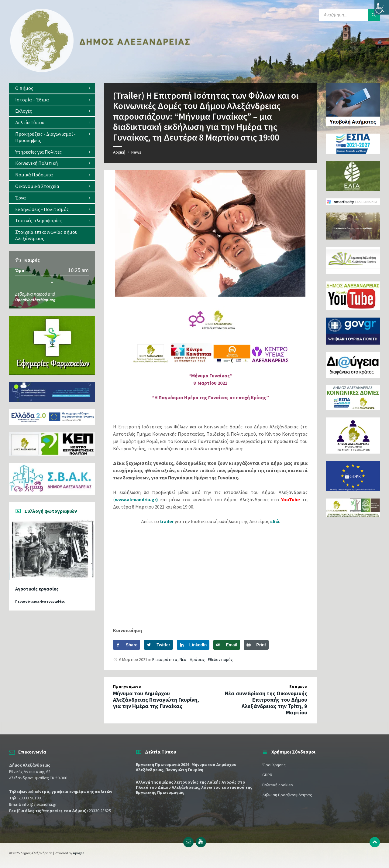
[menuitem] (52, 88)
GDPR (267, 775)
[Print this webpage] (256, 645)
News (136, 152)
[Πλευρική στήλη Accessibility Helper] (382, 7)
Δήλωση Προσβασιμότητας (287, 795)
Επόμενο (298, 687)
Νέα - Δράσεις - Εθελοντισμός (206, 659)
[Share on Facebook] (127, 645)
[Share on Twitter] (158, 645)
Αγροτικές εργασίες (37, 589)
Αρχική (119, 152)
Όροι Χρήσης (274, 765)
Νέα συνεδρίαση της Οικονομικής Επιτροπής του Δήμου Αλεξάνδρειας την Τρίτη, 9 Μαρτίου (266, 703)
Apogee (79, 853)
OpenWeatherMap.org (35, 300)
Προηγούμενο (127, 687)
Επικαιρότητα (165, 659)
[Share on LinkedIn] (193, 645)
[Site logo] (100, 71)
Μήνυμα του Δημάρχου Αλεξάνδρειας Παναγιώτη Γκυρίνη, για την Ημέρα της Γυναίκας (156, 700)
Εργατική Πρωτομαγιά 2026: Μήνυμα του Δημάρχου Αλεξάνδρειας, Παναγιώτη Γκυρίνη (186, 767)
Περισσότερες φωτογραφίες (40, 601)
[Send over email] (227, 645)
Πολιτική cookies (278, 785)
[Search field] (349, 15)
